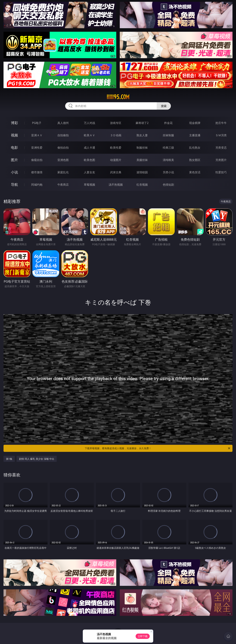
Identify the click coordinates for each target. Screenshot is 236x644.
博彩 (14, 123)
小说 (14, 172)
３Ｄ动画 (116, 135)
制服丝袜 (142, 148)
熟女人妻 (142, 135)
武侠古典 (116, 172)
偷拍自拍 (63, 148)
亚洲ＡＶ (37, 135)
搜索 (164, 106)
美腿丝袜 (142, 160)
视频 (14, 135)
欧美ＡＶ (89, 135)
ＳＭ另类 (221, 135)
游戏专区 (116, 123)
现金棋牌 (195, 123)
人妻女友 (89, 172)
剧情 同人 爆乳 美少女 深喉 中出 (37, 459)
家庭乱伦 (63, 172)
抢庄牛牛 (221, 123)
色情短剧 (168, 185)
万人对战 (89, 123)
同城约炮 (37, 185)
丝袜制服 (168, 135)
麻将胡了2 (142, 123)
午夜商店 (63, 185)
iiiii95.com (118, 97)
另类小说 (168, 172)
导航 (14, 184)
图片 (14, 160)
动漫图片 (116, 160)
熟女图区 (195, 160)
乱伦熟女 (195, 148)
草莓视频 (89, 185)
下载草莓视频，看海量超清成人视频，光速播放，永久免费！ (158, 448)
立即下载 (143, 636)
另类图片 (221, 160)
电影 (14, 147)
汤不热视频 (116, 185)
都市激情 (37, 172)
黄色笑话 (195, 172)
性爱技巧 (221, 172)
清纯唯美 (168, 160)
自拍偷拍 (63, 135)
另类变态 (221, 148)
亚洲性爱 (37, 148)
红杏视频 (142, 185)
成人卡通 (89, 148)
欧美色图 (89, 160)
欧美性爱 (116, 148)
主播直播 (195, 135)
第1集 (9, 459)
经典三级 (168, 148)
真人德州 (63, 123)
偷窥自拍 (37, 160)
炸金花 (168, 123)
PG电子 (37, 123)
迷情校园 (142, 172)
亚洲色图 (63, 160)
